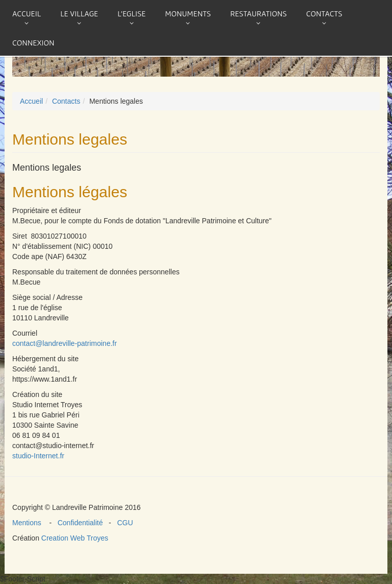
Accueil (27, 13)
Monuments (188, 13)
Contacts (324, 13)
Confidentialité (81, 523)
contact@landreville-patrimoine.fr (65, 343)
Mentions (31, 523)
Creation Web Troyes (75, 538)
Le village (79, 13)
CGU (123, 523)
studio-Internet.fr (38, 456)
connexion (33, 42)
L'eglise (131, 13)
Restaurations (259, 13)
